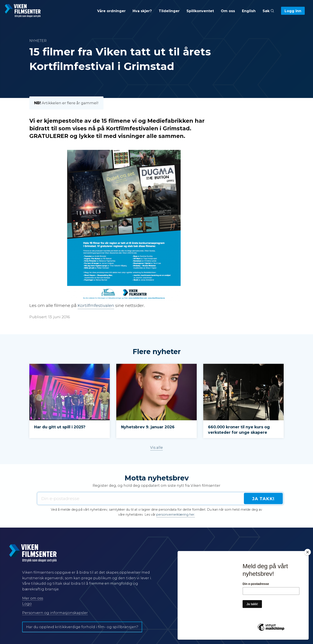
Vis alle (156, 448)
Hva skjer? (142, 11)
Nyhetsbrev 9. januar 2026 (148, 427)
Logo (27, 604)
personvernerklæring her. (176, 515)
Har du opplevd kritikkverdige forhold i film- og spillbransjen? (82, 627)
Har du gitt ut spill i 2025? (60, 427)
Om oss (228, 11)
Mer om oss (33, 598)
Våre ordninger (111, 11)
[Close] (308, 552)
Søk (268, 11)
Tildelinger (169, 11)
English (249, 11)
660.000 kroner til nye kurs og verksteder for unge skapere (239, 430)
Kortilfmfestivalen (96, 305)
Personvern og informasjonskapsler (55, 613)
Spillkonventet (200, 11)
